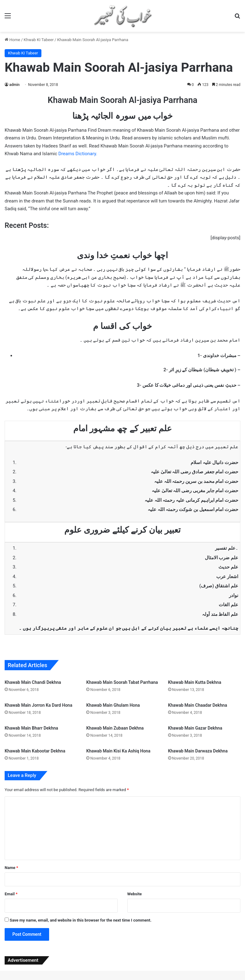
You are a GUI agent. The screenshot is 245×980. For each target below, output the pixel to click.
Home (12, 40)
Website (135, 894)
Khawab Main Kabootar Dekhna (35, 751)
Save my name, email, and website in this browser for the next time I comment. (80, 920)
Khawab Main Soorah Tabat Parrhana (122, 682)
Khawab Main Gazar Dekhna (195, 728)
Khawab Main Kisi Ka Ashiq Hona (118, 751)
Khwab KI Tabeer (39, 40)
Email (11, 894)
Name (11, 868)
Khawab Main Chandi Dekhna (33, 682)
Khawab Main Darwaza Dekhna (198, 751)
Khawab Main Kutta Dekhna (195, 682)
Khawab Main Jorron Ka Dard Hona (38, 705)
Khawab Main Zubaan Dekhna (115, 728)
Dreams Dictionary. (78, 154)
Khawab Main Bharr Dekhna (31, 728)
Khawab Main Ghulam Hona (113, 705)
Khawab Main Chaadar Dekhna (198, 705)
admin (14, 85)
